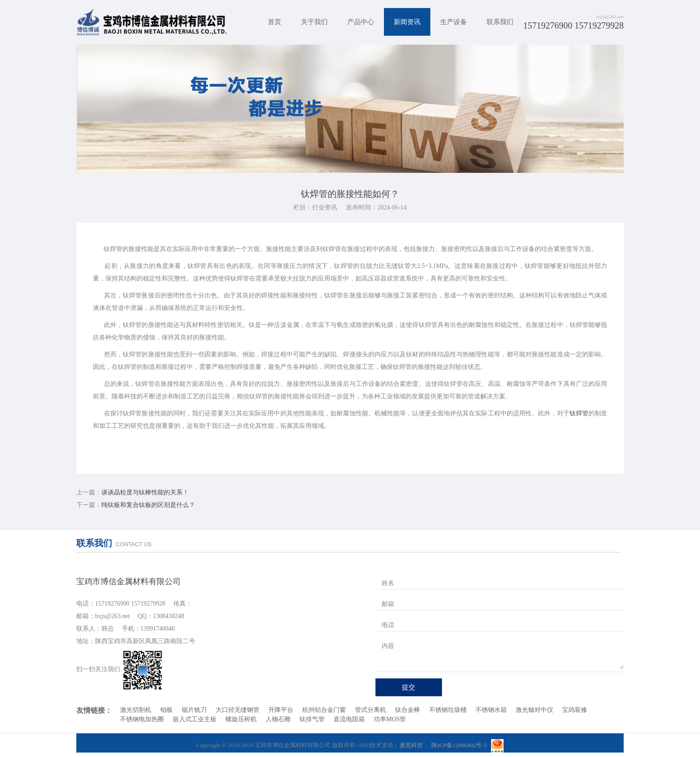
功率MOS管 (390, 719)
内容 (388, 646)
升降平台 (281, 710)
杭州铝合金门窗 (324, 710)
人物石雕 (278, 719)
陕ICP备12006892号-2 (459, 745)
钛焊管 (579, 413)
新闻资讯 (407, 22)
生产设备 (454, 22)
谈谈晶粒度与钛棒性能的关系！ (145, 492)
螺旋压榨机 (241, 719)
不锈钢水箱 (491, 710)
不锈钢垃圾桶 (448, 710)
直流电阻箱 (349, 719)
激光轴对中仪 (534, 710)
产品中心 (361, 22)
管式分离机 (371, 710)
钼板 (167, 710)
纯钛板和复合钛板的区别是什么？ (148, 505)
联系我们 (500, 22)
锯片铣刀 (194, 710)
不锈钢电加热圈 (142, 719)
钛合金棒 (408, 710)
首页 (275, 22)
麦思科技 (411, 745)
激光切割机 (136, 710)
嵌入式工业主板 (195, 719)
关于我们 (314, 22)
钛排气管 (312, 719)
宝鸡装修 (575, 710)
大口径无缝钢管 (237, 710)
